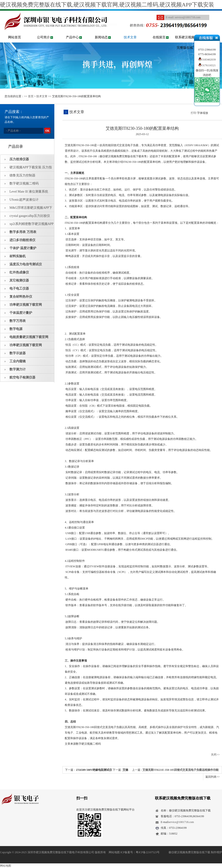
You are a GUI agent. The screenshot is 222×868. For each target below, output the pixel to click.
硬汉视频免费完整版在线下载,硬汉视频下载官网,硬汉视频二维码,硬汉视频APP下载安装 (107, 5)
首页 (31, 96)
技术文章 (130, 37)
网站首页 (15, 37)
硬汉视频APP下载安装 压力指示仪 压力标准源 (26, 169)
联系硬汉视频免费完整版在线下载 (188, 42)
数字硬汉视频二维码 (24, 183)
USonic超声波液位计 (24, 200)
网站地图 (114, 852)
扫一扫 (82, 798)
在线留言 (159, 37)
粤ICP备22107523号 (148, 852)
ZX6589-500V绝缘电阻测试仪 (94, 770)
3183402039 (207, 60)
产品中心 (72, 37)
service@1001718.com (188, 17)
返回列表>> (213, 777)
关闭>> (215, 755)
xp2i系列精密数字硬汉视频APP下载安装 (27, 225)
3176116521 (207, 65)
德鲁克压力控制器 (22, 175)
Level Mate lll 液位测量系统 (29, 192)
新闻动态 (101, 37)
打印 (194, 113)
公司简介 (43, 37)
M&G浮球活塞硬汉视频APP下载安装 (26, 209)
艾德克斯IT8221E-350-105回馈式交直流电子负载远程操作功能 (180, 770)
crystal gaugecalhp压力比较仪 (30, 216)
